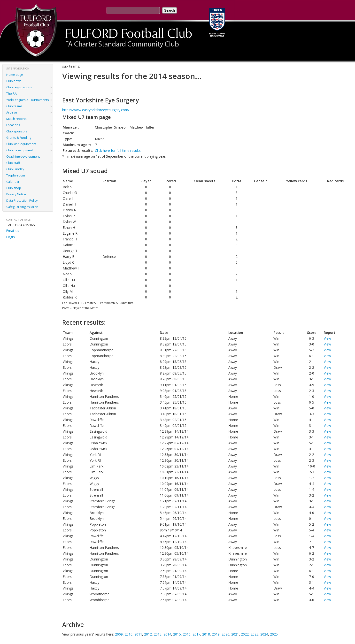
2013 (158, 634)
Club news (14, 81)
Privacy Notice (16, 194)
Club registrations (19, 87)
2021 (235, 634)
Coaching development (23, 157)
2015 (177, 634)
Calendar (13, 182)
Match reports (16, 119)
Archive (12, 112)
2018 (206, 634)
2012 (148, 634)
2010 (129, 634)
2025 (274, 634)
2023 (255, 634)
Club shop (14, 188)
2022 (245, 634)
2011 (138, 634)
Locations (13, 125)
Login (10, 237)
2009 (119, 634)
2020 (225, 634)
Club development (20, 150)
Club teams (14, 106)
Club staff (13, 163)
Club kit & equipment (21, 144)
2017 (196, 634)
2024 (264, 634)
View (327, 338)
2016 (187, 634)
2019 (216, 634)
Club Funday (15, 169)
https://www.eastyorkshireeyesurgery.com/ (96, 110)
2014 (167, 634)
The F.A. (12, 94)
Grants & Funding (19, 138)
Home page (15, 75)
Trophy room (16, 175)
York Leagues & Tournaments (28, 100)
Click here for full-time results (118, 150)
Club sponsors (17, 131)
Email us (13, 231)
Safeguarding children (22, 207)
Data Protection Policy (22, 201)
